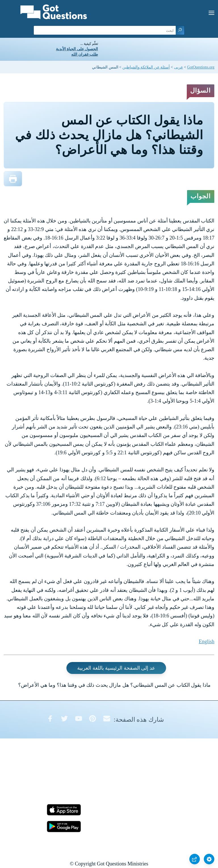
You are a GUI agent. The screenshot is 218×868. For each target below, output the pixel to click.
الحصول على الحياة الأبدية (77, 49)
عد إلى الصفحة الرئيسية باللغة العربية (116, 668)
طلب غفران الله (85, 54)
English (207, 642)
